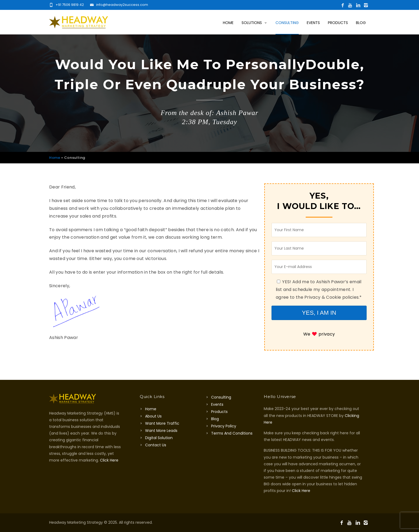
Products (338, 23)
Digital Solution (159, 438)
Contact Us (156, 445)
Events (313, 23)
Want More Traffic (162, 423)
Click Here (109, 460)
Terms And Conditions (232, 433)
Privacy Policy (224, 426)
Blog (361, 23)
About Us (153, 416)
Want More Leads (161, 431)
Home (228, 23)
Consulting (287, 23)
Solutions (255, 23)
